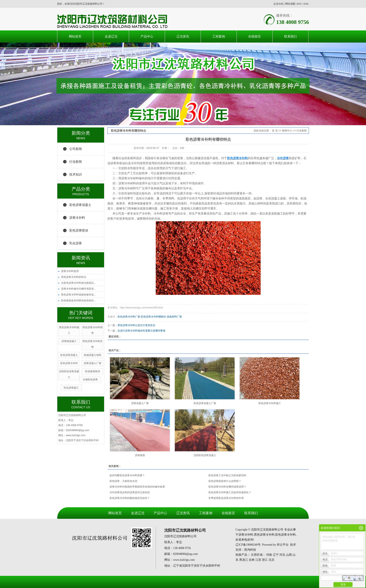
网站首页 (75, 36)
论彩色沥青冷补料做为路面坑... (78, 283)
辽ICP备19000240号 (248, 545)
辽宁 (276, 555)
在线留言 (255, 36)
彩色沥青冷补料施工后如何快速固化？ (230, 492)
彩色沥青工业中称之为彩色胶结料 (227, 475)
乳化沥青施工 (71, 388)
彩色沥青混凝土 (80, 205)
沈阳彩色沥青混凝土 (205, 455)
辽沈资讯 (183, 36)
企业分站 (278, 4)
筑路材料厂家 (174, 317)
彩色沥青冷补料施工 (270, 403)
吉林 (252, 560)
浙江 (265, 560)
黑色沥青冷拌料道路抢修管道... (78, 295)
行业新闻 (76, 162)
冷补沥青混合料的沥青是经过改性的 (130, 492)
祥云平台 (283, 545)
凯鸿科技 (250, 550)
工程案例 (219, 36)
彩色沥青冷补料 (69, 363)
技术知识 (76, 174)
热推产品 (241, 555)
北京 (272, 560)
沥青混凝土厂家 (93, 363)
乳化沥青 (76, 243)
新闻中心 (287, 131)
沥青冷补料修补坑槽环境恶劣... (78, 289)
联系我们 (290, 36)
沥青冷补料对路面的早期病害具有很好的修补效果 (137, 487)
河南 (269, 555)
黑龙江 (244, 560)
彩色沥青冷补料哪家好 (153, 317)
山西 (289, 555)
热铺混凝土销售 (93, 355)
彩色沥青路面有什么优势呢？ (225, 481)
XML (306, 4)
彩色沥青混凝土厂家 (205, 403)
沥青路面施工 (69, 341)
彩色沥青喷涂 (79, 230)
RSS (299, 4)
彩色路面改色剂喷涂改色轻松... (78, 301)
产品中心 (147, 36)
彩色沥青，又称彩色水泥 (123, 481)
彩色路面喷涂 (93, 371)
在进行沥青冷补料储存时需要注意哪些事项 (141, 331)
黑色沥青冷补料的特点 (74, 277)
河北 (282, 555)
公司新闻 (76, 149)
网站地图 (290, 4)
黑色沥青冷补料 (264, 535)
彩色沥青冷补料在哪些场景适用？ (227, 487)
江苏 (258, 560)
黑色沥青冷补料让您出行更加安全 (136, 325)
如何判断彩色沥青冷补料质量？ (127, 475)
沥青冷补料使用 (70, 271)
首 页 (275, 131)
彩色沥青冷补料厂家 (129, 317)
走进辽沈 (111, 36)
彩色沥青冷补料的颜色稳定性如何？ (130, 498)
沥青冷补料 (77, 218)
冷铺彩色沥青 (90, 380)
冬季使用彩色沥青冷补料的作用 (226, 498)
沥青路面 (140, 455)
